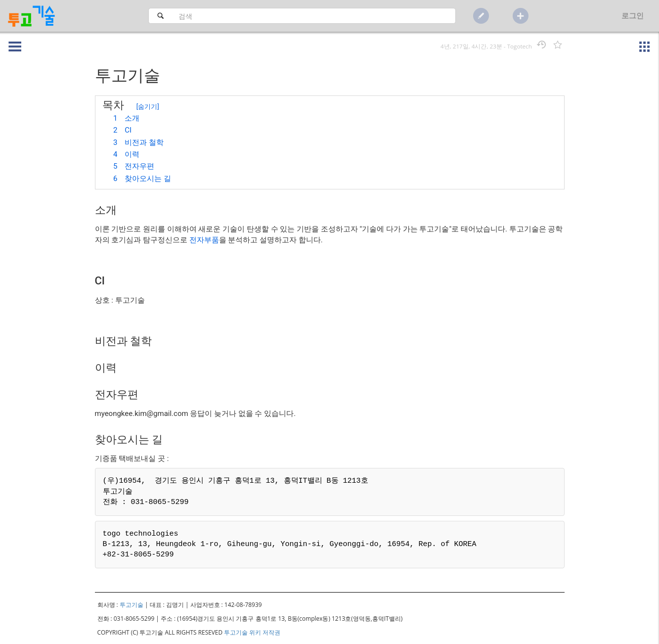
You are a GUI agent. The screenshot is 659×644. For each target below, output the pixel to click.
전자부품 (204, 240)
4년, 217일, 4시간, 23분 (471, 46)
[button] (12, 40)
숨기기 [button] (148, 107)
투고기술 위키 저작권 (252, 632)
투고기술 (132, 604)
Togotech (520, 46)
